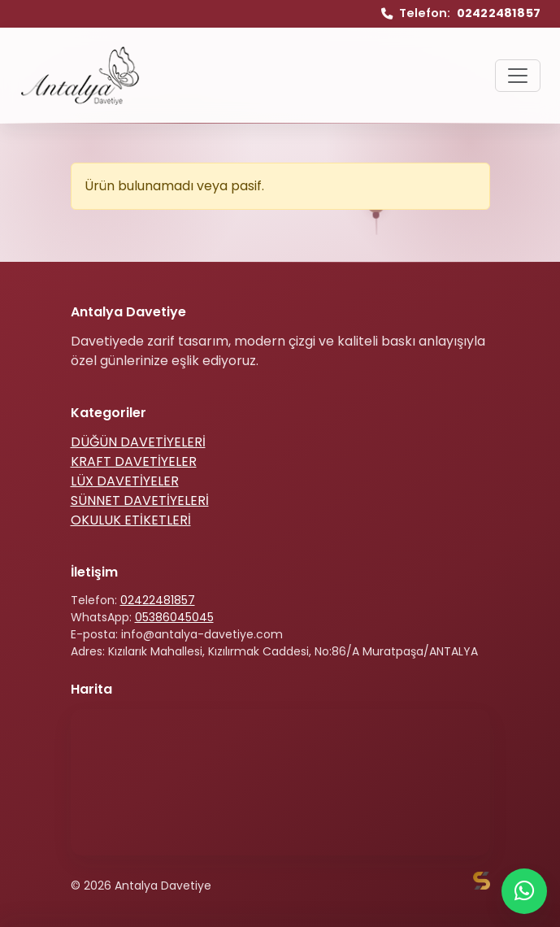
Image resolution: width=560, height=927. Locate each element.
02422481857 (158, 600)
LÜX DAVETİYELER (125, 481)
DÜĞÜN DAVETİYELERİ (138, 442)
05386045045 (174, 617)
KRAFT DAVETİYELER (134, 461)
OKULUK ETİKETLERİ (131, 520)
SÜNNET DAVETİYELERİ (140, 500)
